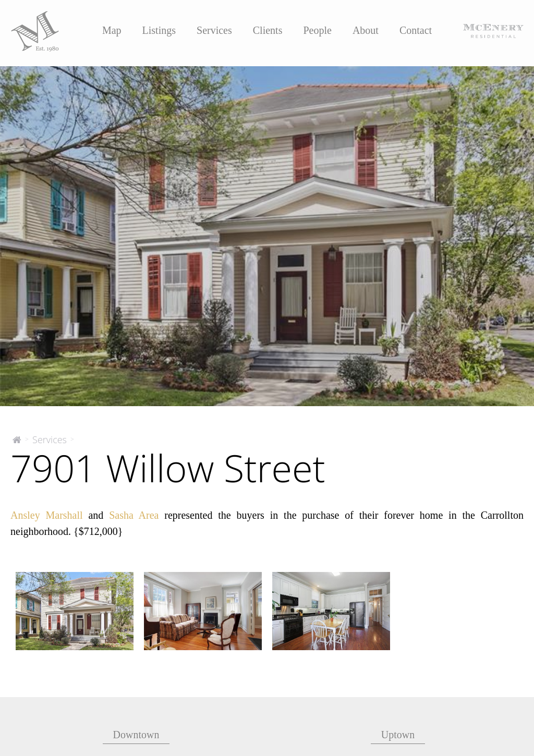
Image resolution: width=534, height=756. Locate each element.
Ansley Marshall (47, 515)
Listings (159, 30)
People (317, 30)
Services (214, 30)
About (366, 30)
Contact (416, 30)
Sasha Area (134, 515)
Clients (268, 30)
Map (112, 30)
